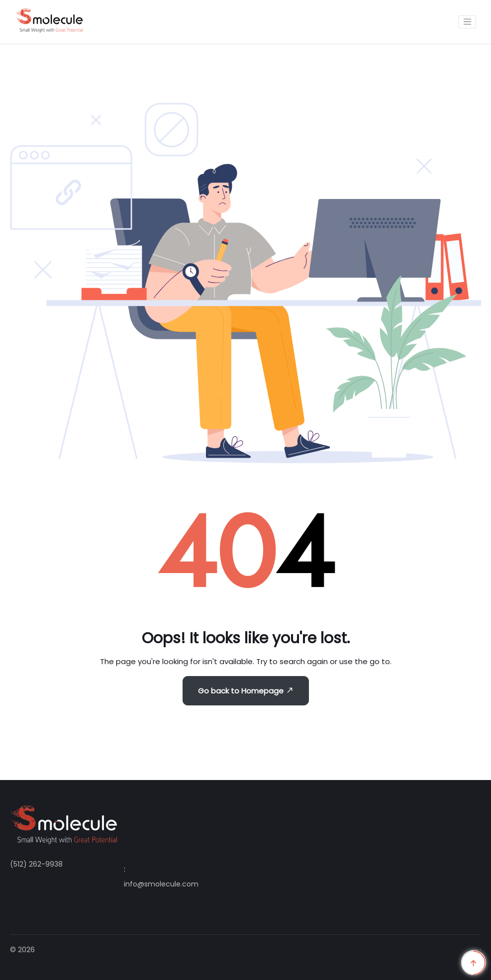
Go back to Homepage (246, 691)
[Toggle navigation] (467, 22)
